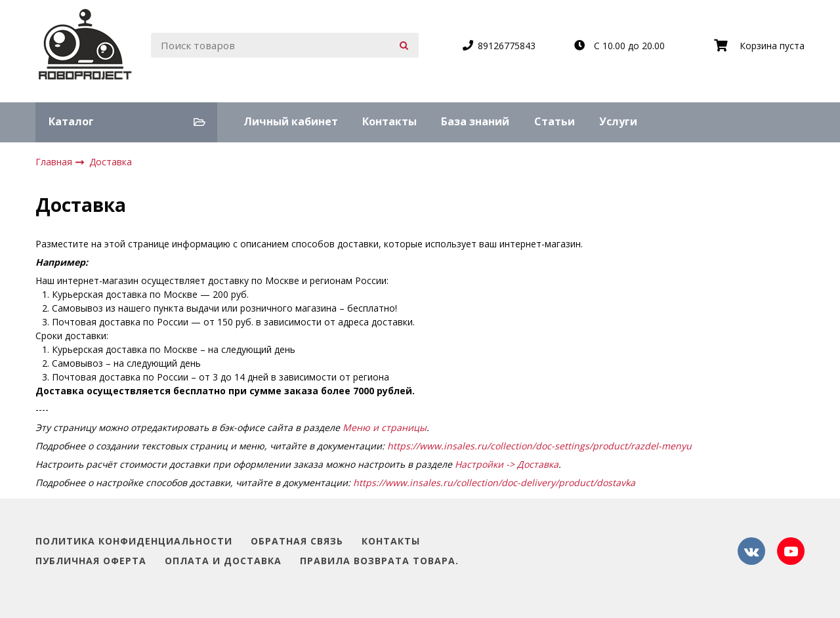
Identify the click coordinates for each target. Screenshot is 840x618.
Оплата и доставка (223, 561)
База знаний (475, 121)
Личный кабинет (291, 121)
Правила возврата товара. (379, 561)
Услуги (618, 121)
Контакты (389, 121)
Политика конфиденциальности (134, 542)
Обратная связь (297, 542)
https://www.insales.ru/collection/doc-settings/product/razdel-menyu (539, 446)
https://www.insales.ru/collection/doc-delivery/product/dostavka (494, 483)
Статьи (555, 121)
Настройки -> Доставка (507, 464)
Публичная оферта (91, 561)
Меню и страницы (385, 427)
